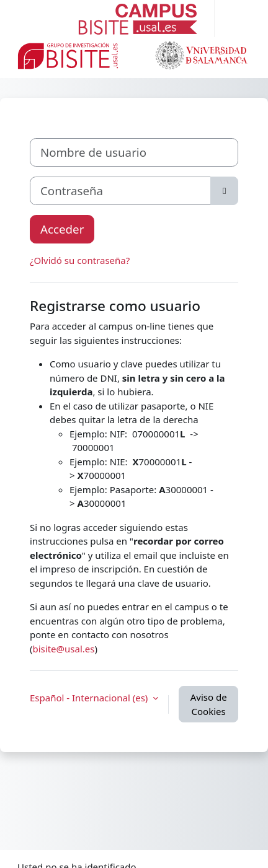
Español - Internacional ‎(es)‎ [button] (90, 698)
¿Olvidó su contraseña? (80, 260)
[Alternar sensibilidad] (224, 191)
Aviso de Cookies (209, 704)
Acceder (62, 229)
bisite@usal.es (64, 649)
